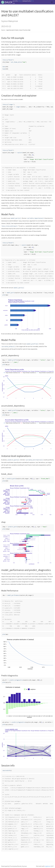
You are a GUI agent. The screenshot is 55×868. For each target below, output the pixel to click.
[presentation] (9, 205)
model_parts (11, 293)
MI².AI (32, 1)
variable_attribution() (34, 460)
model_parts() (16, 218)
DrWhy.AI (20, 1)
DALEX (9, 2)
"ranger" (11, 104)
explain (20, 153)
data (4, 67)
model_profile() (33, 344)
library (5, 60)
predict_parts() (14, 460)
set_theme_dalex (16, 62)
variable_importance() (35, 218)
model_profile (13, 360)
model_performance (14, 595)
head (4, 69)
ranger (18, 107)
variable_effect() (8, 347)
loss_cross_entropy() (10, 226)
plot (4, 295)
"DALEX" (11, 60)
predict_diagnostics (16, 680)
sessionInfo (6, 770)
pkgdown (48, 866)
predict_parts (11, 479)
